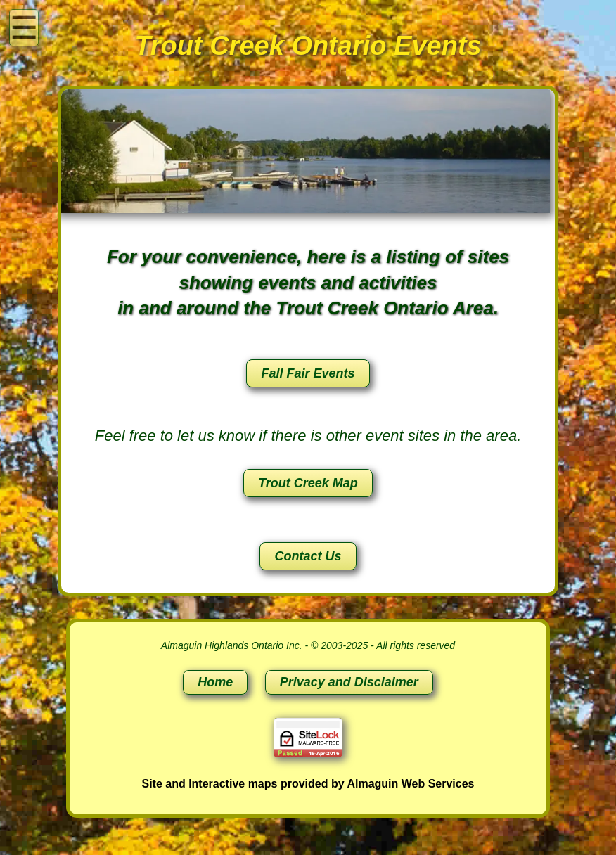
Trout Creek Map (308, 483)
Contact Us (308, 556)
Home (215, 682)
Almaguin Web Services (410, 784)
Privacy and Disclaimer (349, 682)
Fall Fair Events (308, 373)
